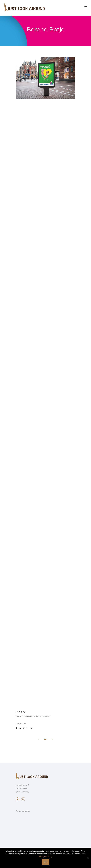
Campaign (20, 716)
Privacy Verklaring (23, 811)
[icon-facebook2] (18, 799)
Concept (29, 716)
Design (36, 716)
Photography (45, 716)
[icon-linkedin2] (23, 799)
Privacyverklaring (45, 856)
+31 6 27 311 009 (22, 792)
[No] (88, 858)
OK (46, 862)
